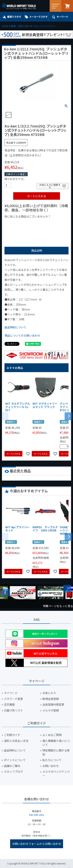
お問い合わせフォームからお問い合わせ (37, 844)
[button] (69, 416)
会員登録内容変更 (53, 705)
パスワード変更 (13, 699)
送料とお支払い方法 (16, 741)
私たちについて (52, 760)
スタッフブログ (13, 772)
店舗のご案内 (12, 766)
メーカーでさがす (38, 17)
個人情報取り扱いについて (56, 743)
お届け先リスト (13, 710)
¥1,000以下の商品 (17, 223)
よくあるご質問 (52, 735)
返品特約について (15, 327)
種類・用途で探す (20, 26)
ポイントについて (15, 760)
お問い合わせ (51, 766)
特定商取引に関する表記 (56, 752)
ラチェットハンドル (43, 26)
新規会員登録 (51, 699)
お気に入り (49, 693)
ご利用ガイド (12, 735)
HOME (5, 26)
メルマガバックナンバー (56, 774)
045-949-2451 (37, 815)
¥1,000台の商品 (43, 223)
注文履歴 (9, 705)
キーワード (62, 17)
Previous (6, 593)
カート (67, 6)
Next (67, 589)
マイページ (11, 693)
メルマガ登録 (51, 710)
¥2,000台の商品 (16, 229)
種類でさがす (14, 17)
